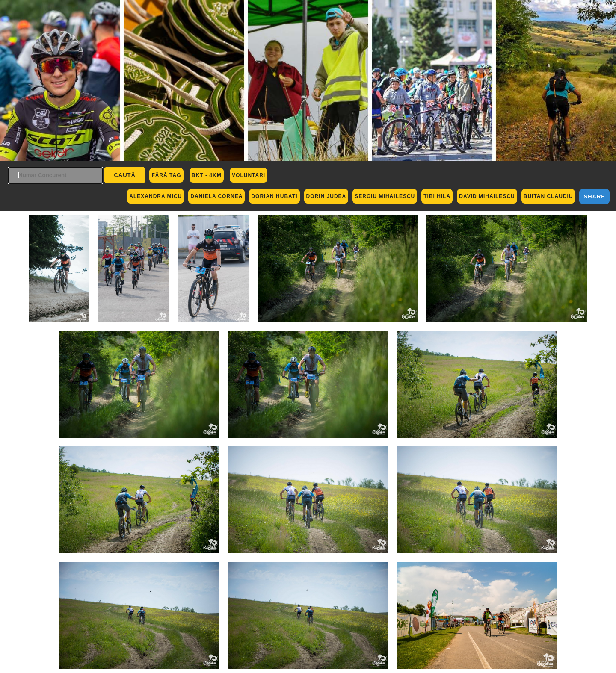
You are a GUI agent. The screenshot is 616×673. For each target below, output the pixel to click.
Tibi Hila (437, 196)
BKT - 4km (207, 175)
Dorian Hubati (274, 196)
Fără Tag (166, 175)
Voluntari (249, 175)
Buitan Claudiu (548, 196)
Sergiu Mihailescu (385, 196)
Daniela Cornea (216, 196)
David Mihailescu (487, 196)
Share (594, 196)
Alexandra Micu (155, 196)
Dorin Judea (326, 196)
